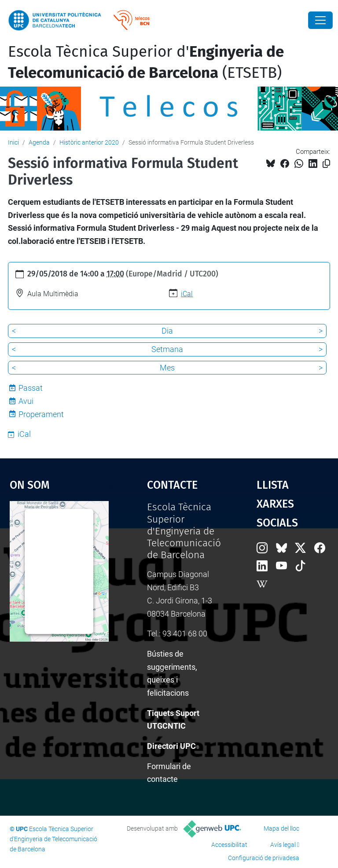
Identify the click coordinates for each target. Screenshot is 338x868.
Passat (31, 388)
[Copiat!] (326, 164)
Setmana (167, 349)
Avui (26, 401)
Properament (41, 414)
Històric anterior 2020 (89, 142)
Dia (167, 331)
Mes (167, 368)
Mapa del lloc (281, 828)
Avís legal (283, 845)
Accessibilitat (229, 845)
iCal (187, 294)
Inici (13, 142)
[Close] (320, 20)
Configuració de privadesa (264, 858)
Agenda (39, 142)
